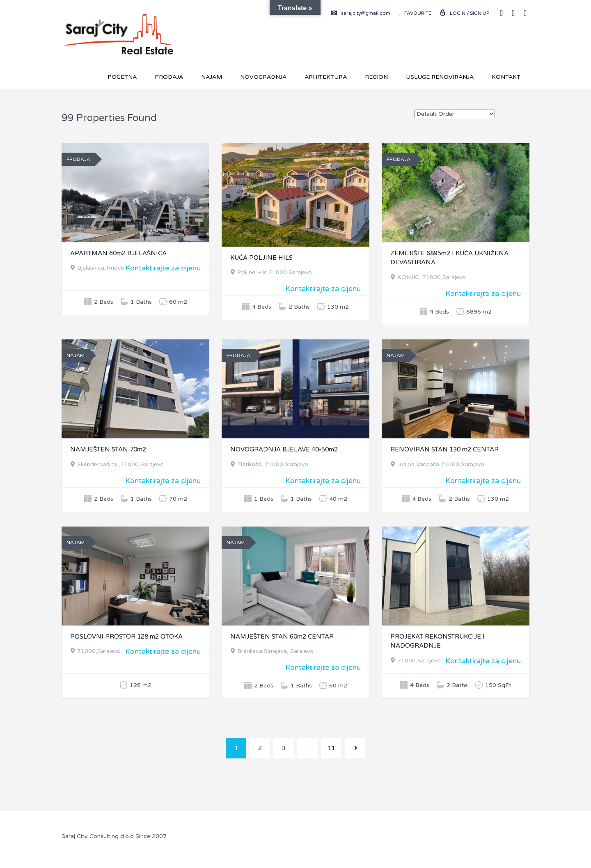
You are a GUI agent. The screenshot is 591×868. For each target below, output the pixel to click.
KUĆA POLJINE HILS (261, 258)
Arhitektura (326, 77)
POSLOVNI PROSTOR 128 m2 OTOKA (126, 637)
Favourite (415, 13)
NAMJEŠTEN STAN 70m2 (108, 449)
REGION (376, 77)
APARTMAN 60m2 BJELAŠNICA (118, 253)
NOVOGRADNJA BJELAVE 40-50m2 (284, 449)
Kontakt (506, 77)
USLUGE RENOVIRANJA (440, 77)
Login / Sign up (464, 13)
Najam (212, 77)
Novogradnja (263, 77)
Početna (122, 77)
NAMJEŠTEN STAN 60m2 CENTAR (282, 637)
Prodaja (169, 77)
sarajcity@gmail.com (361, 13)
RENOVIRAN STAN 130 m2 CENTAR (444, 449)
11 (331, 748)
